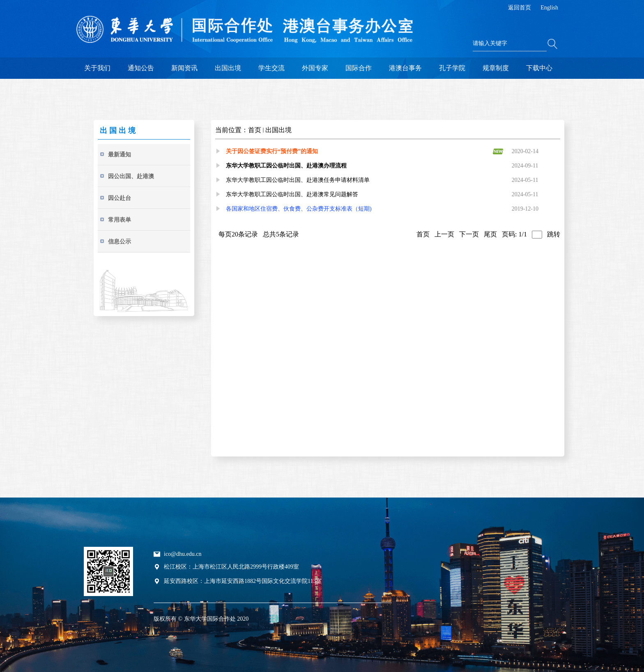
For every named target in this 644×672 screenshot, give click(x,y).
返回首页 (520, 8)
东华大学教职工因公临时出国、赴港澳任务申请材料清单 (298, 180)
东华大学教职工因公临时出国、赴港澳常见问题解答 (292, 194)
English (549, 8)
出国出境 (278, 130)
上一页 (444, 234)
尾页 (490, 234)
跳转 (554, 234)
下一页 (469, 234)
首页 (255, 130)
